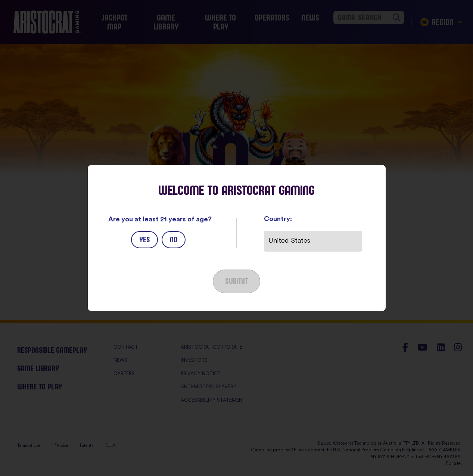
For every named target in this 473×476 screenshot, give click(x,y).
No (174, 239)
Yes (144, 239)
